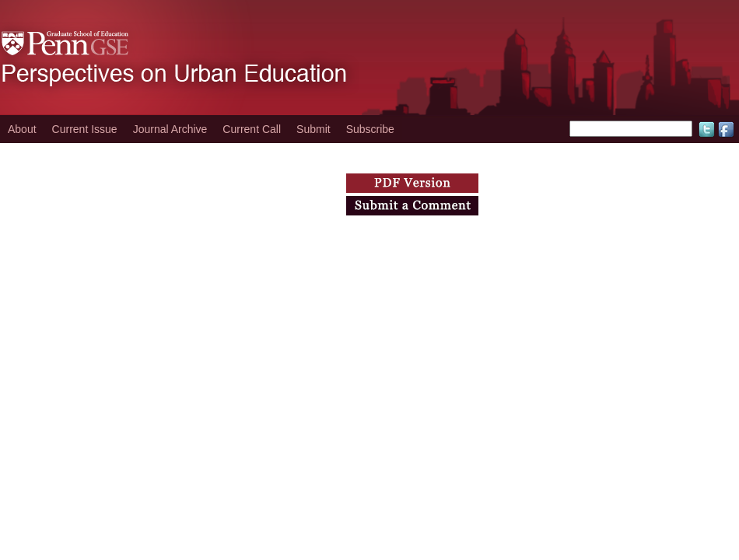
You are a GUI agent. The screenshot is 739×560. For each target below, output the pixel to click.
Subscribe (370, 129)
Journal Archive (170, 129)
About (22, 129)
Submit (313, 129)
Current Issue (85, 129)
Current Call (252, 129)
